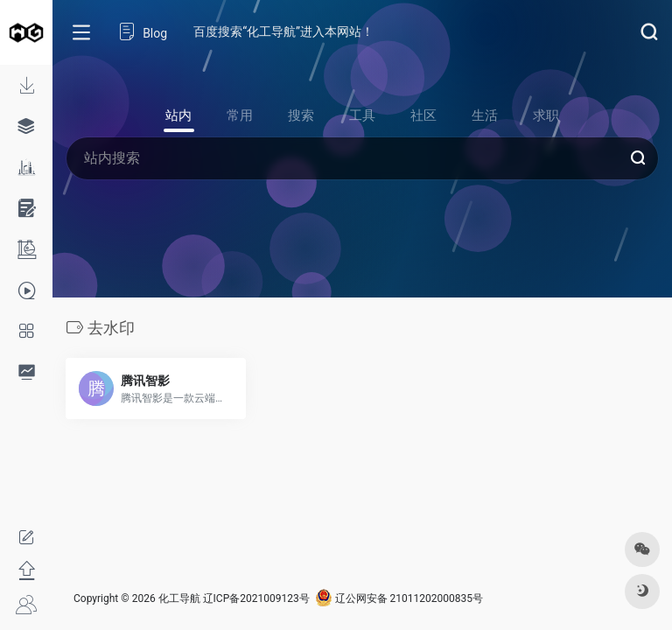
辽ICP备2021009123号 (256, 598)
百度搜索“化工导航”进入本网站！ (283, 31)
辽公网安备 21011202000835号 (399, 598)
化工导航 (179, 598)
